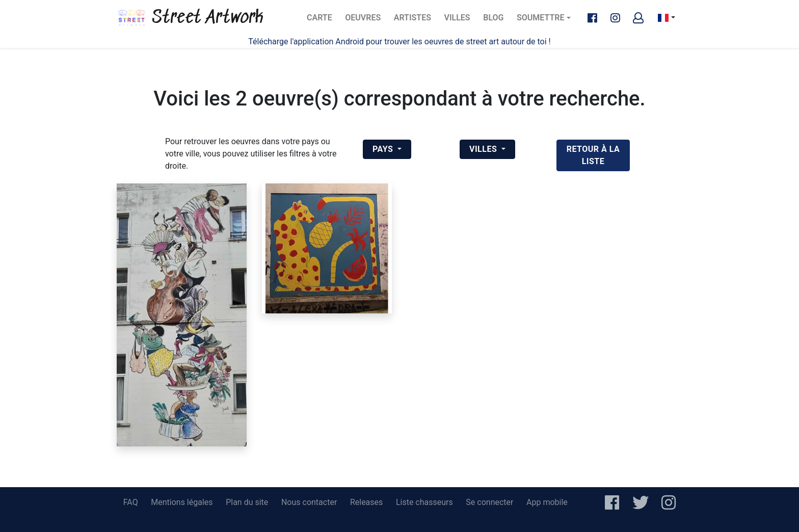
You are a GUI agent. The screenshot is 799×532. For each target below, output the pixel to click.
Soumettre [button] (540, 18)
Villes (460, 21)
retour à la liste (593, 155)
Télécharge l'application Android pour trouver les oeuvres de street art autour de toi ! (399, 42)
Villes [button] (484, 149)
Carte (322, 21)
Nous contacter (309, 502)
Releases (366, 502)
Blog (496, 21)
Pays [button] (384, 149)
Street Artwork (190, 18)
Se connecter (489, 502)
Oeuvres (365, 21)
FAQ (131, 502)
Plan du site (247, 502)
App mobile (547, 502)
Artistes (414, 21)
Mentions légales (182, 502)
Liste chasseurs (424, 502)
